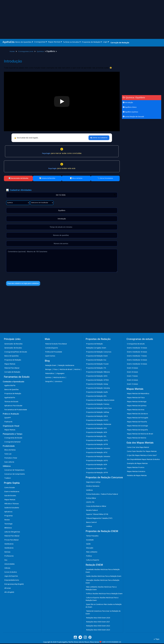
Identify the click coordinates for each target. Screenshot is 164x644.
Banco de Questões (11, 356)
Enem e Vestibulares (12, 492)
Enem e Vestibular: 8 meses (137, 352)
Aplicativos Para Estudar (13, 406)
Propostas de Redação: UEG (96, 429)
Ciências (7, 569)
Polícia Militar (91, 499)
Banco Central (91, 523)
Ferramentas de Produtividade (16, 410)
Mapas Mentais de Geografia (137, 430)
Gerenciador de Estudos (13, 348)
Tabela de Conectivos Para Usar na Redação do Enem (103, 613)
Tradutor (8, 479)
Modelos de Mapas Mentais (137, 476)
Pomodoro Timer (11, 459)
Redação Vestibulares (66, 366)
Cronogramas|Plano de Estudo (16, 352)
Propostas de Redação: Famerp (98, 405)
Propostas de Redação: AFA (96, 397)
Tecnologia (8, 524)
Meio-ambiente (92, 553)
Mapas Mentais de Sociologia (137, 426)
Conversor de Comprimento (15, 475)
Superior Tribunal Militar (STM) (97, 515)
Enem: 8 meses (132, 373)
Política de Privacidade (54, 352)
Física (56, 370)
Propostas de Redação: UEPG (97, 441)
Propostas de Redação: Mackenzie (99, 425)
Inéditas (89, 527)
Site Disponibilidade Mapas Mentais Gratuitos (143, 460)
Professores (9, 557)
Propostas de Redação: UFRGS (97, 381)
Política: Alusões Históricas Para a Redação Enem (104, 594)
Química (40, 51)
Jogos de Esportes (11, 577)
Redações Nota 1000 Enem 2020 (98, 618)
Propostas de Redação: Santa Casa (99, 409)
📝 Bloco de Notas (76, 178)
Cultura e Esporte (93, 561)
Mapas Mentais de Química (137, 406)
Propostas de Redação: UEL (96, 437)
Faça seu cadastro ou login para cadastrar (25, 284)
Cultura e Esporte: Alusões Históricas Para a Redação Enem (102, 600)
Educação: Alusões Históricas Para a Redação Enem (102, 582)
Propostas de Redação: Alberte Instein (100, 401)
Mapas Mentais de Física (136, 398)
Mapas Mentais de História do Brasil (140, 434)
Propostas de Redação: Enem (97, 356)
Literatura (58, 382)
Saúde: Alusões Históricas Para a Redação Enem (104, 577)
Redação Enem (51, 366)
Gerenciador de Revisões (13, 344)
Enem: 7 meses (132, 377)
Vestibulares (9, 544)
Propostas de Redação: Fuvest (97, 365)
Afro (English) (9, 593)
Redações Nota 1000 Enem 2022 (98, 626)
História (77, 370)
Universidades (9, 565)
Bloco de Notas (10, 450)
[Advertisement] (82, 17)
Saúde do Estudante (12, 508)
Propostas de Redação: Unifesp (98, 413)
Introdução (128, 103)
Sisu (6, 561)
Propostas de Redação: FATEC (97, 421)
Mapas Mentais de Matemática (138, 394)
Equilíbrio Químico (130, 112)
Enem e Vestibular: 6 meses (137, 361)
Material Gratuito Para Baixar (56, 344)
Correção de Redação (120, 43)
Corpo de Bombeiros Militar (96, 507)
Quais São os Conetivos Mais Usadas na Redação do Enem (104, 606)
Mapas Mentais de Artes (136, 410)
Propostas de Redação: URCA (97, 417)
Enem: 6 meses (132, 381)
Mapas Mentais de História (137, 438)
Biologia (48, 370)
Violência (89, 491)
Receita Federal (92, 511)
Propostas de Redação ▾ (92, 42)
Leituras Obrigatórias (12, 532)
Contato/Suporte (52, 348)
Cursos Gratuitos (11, 573)
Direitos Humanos (93, 487)
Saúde (88, 544)
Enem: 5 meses (132, 385)
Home (12, 51)
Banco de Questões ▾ (24, 42)
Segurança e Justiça (93, 483)
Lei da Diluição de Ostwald (133, 117)
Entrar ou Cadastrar (99, 138)
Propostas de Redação (13, 361)
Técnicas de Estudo (11, 402)
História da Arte (59, 378)
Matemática (50, 374)
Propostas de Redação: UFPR (97, 445)
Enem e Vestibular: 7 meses (137, 356)
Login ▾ (106, 42)
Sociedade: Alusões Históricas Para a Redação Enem (103, 571)
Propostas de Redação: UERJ (97, 377)
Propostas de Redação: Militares (98, 373)
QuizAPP (8, 418)
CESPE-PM (90, 503)
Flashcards (8, 422)
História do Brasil (66, 370)
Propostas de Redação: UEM (97, 433)
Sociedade (90, 540)
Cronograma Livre (26, 51)
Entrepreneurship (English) (14, 585)
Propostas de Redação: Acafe (97, 393)
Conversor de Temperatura (14, 471)
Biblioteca (8, 528)
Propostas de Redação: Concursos (99, 352)
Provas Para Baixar (12, 540)
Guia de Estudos (10, 496)
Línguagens (60, 374)
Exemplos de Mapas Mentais (137, 464)
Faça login (46, 153)
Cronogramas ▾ (40, 42)
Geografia (49, 382)
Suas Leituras (9, 463)
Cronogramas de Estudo (13, 438)
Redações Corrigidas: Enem (96, 348)
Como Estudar (10, 488)
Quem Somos (50, 356)
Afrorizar (8, 589)
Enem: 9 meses (132, 369)
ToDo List (8, 454)
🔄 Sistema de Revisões (47, 178)
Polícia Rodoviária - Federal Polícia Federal (102, 495)
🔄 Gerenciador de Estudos (18, 178)
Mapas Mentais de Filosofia (137, 422)
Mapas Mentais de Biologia (137, 402)
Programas (9, 516)
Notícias (7, 553)
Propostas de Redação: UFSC (97, 453)
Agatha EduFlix (10, 386)
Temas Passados (92, 536)
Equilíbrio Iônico (130, 107)
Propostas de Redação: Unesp (97, 385)
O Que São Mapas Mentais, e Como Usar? (142, 456)
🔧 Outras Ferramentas (105, 178)
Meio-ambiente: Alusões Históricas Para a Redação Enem (101, 589)
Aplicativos (8, 512)
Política (89, 557)
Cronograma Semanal (12, 442)
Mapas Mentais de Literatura (137, 414)
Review (7, 520)
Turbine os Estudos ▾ (72, 42)
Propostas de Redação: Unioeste (98, 449)
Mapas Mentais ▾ (55, 42)
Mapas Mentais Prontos (136, 468)
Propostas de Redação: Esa (96, 361)
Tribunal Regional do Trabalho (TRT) (99, 519)
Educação (90, 548)
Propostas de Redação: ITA (96, 369)
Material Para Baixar (12, 369)
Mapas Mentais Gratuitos (136, 472)
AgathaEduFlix (10, 398)
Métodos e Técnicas (12, 504)
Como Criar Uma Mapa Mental (138, 448)
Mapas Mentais (10, 365)
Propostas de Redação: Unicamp (98, 389)
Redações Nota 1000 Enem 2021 (98, 622)
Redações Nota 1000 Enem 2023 (98, 630)
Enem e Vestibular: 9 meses (137, 348)
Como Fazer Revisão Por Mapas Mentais (142, 452)
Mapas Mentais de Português (138, 418)
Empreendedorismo (12, 581)
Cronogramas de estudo (136, 344)
